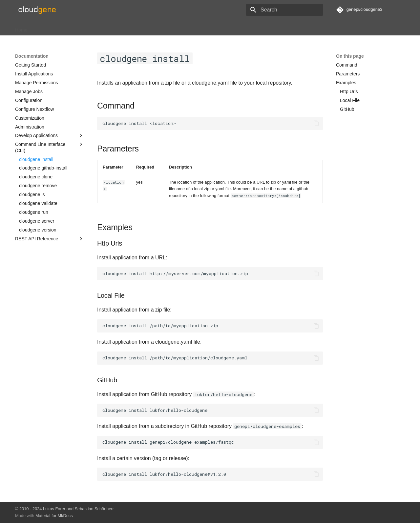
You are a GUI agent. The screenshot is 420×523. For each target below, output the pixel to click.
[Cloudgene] (39, 10)
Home (21, 28)
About (110, 28)
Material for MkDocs (54, 516)
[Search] (284, 10)
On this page (350, 56)
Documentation (80, 28)
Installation (46, 28)
